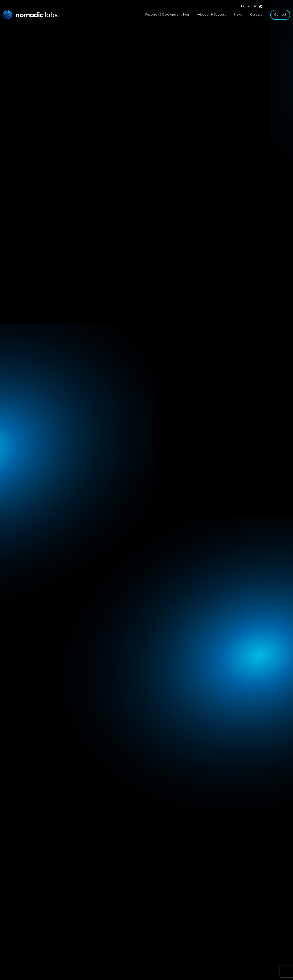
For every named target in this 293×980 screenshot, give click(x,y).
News (238, 15)
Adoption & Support (211, 15)
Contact (280, 15)
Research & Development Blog (167, 15)
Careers (256, 15)
